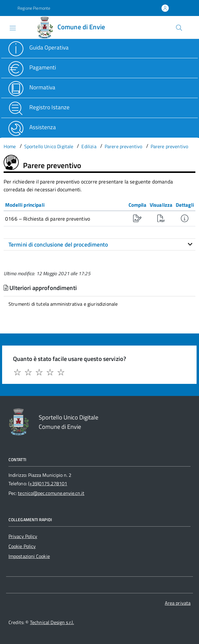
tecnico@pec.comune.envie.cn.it (51, 493)
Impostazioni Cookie (29, 556)
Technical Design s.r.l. (52, 622)
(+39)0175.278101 (48, 483)
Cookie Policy (22, 546)
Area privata (178, 603)
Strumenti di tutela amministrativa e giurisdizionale (63, 304)
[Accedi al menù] (7, 27)
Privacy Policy (23, 536)
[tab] (99, 244)
